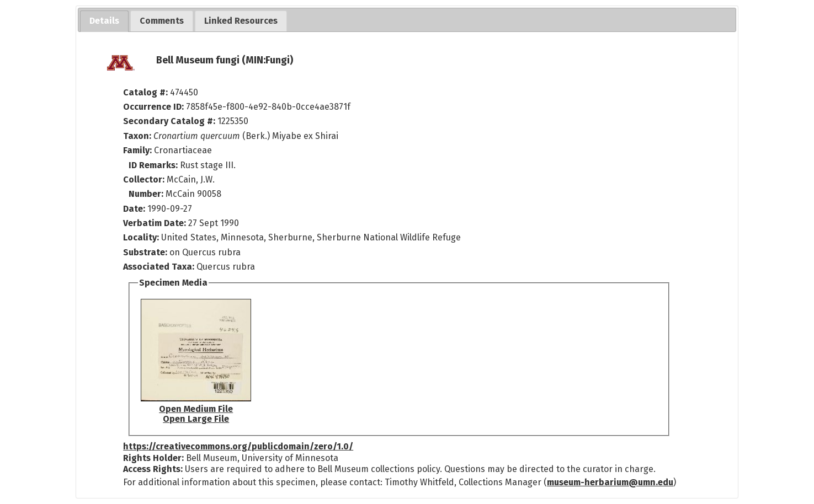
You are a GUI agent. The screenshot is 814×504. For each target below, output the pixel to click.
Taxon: (137, 136)
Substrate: (146, 252)
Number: (147, 194)
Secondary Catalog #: (169, 121)
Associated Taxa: (160, 267)
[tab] (104, 21)
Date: (134, 209)
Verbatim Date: (155, 223)
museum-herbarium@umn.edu (610, 482)
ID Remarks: (154, 165)
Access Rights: (153, 469)
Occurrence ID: (155, 107)
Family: (137, 150)
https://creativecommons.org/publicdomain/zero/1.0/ (238, 446)
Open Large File (196, 419)
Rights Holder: (153, 458)
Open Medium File (196, 409)
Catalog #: (147, 92)
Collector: (145, 179)
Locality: (141, 237)
